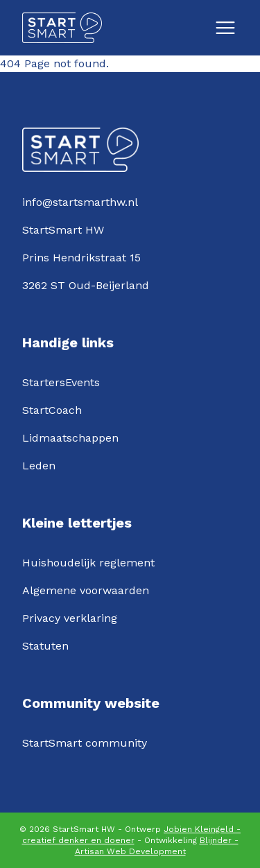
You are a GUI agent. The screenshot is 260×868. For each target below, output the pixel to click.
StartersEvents (61, 382)
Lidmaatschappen (70, 438)
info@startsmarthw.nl (80, 202)
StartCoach (52, 410)
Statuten (45, 646)
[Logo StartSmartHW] (62, 28)
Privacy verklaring (70, 618)
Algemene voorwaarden (86, 590)
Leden (39, 466)
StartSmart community (85, 743)
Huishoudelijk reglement (88, 563)
